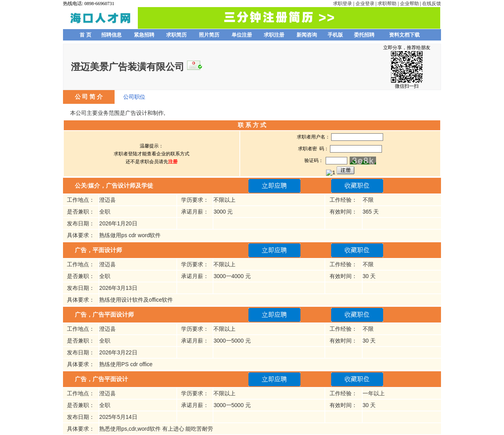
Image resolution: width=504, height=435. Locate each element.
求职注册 (274, 35)
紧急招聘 (144, 35)
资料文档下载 (404, 35)
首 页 (85, 35)
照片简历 (209, 35)
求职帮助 (387, 4)
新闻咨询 (307, 35)
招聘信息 (111, 35)
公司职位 (134, 97)
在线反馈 (432, 4)
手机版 (335, 35)
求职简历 (176, 35)
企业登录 (365, 4)
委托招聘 (364, 35)
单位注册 (242, 35)
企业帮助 (409, 4)
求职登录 (343, 4)
